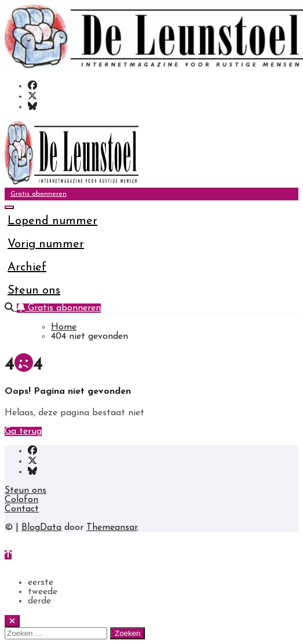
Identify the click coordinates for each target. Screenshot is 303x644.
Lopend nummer (52, 221)
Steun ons (34, 291)
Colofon (21, 500)
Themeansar (112, 528)
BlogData (41, 528)
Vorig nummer (46, 244)
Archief (27, 268)
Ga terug (23, 431)
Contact (22, 509)
